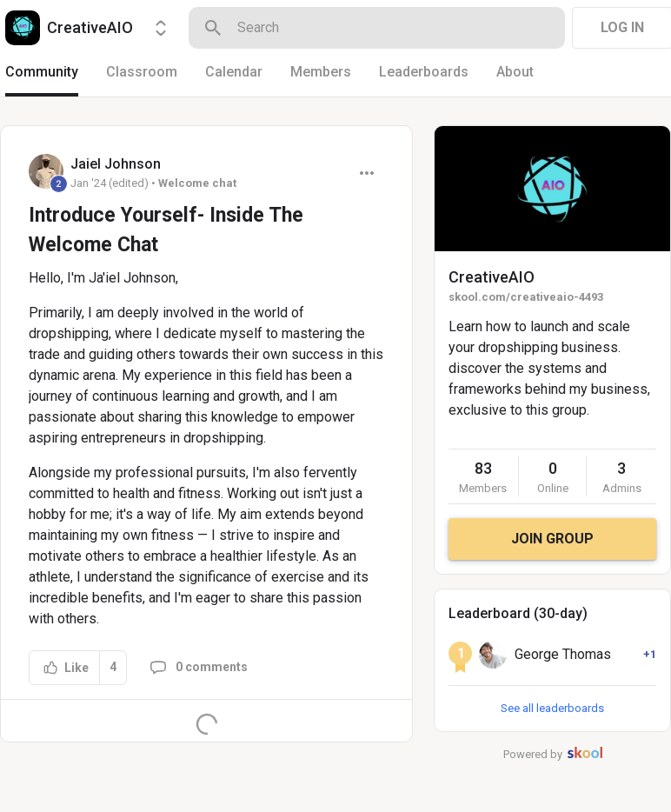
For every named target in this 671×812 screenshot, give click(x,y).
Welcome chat (197, 183)
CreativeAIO (492, 277)
